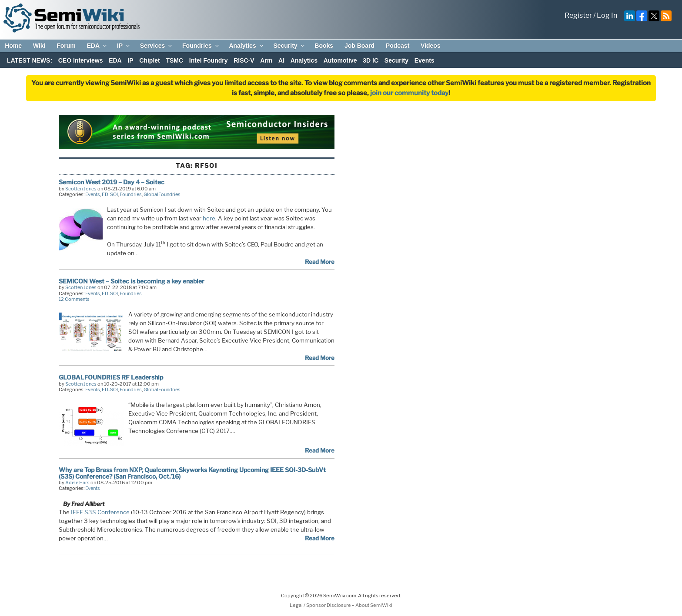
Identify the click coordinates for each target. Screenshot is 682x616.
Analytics (246, 46)
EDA (97, 46)
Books (324, 46)
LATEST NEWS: (30, 60)
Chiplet (149, 60)
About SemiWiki (374, 605)
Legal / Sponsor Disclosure (321, 605)
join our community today (409, 93)
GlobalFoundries (162, 194)
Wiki (39, 46)
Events (425, 60)
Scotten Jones (81, 189)
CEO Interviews (81, 60)
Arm (266, 60)
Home (13, 46)
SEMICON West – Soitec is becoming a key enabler (132, 281)
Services (157, 46)
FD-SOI (110, 194)
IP (124, 46)
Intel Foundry (209, 60)
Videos (431, 46)
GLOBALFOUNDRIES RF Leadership (111, 377)
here (209, 218)
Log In (607, 15)
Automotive (340, 60)
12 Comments (74, 299)
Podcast (398, 46)
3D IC (371, 60)
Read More (320, 262)
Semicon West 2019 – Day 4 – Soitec (112, 182)
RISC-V (244, 60)
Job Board (359, 46)
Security (289, 46)
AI (281, 60)
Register (578, 15)
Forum (66, 46)
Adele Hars (77, 483)
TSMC (174, 60)
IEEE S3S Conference (100, 512)
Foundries (201, 46)
